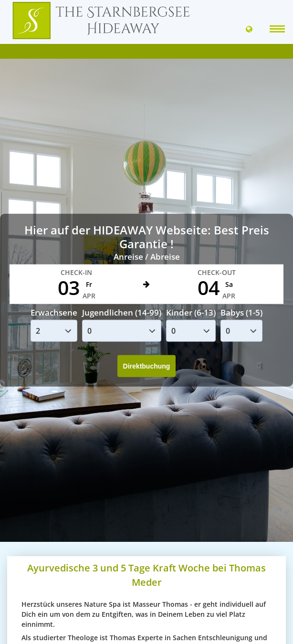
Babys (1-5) (241, 312)
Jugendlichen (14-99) (122, 312)
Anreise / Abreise (147, 257)
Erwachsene (54, 312)
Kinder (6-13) (191, 312)
